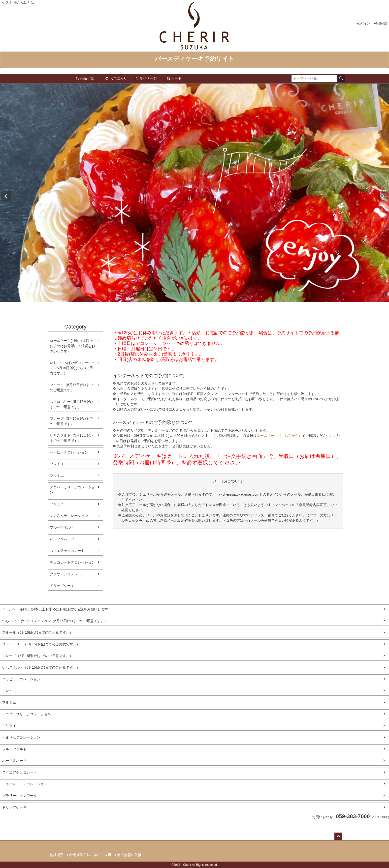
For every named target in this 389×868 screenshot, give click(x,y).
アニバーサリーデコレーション (72, 490)
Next (383, 196)
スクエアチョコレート (67, 551)
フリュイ (57, 504)
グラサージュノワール (67, 574)
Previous (6, 196)
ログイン (364, 24)
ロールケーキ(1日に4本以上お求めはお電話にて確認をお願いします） (72, 346)
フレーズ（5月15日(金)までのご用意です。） (71, 421)
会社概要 (57, 855)
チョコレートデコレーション (72, 562)
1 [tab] (191, 307)
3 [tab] (198, 307)
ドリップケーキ (62, 586)
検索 (341, 79)
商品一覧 (85, 78)
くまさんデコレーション (69, 516)
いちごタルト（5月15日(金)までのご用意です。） (71, 438)
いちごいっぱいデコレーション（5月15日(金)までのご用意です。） (72, 368)
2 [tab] (195, 307)
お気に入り (116, 78)
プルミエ (57, 476)
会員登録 (381, 24)
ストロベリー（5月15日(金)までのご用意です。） (71, 404)
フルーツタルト (62, 527)
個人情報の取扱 (129, 855)
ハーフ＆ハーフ (62, 539)
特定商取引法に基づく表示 (90, 855)
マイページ (146, 78)
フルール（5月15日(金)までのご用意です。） (71, 387)
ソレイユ (57, 464)
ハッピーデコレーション (69, 452)
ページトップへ (338, 837)
